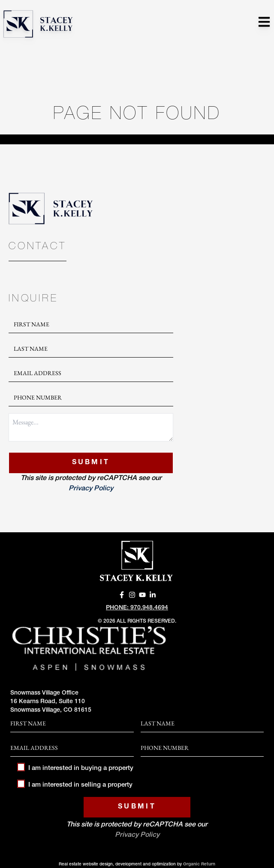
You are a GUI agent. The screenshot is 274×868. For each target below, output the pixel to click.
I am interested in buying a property (75, 768)
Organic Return (199, 865)
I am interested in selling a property (75, 785)
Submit (91, 463)
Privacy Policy (91, 489)
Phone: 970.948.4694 (137, 608)
